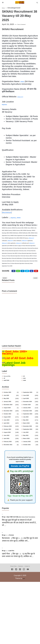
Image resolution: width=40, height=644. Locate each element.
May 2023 (29, 427)
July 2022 (29, 440)
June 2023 (10, 427)
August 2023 (10, 424)
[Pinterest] (38, 272)
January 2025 (10, 409)
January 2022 (29, 449)
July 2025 (10, 403)
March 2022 (29, 446)
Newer (7, 281)
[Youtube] (28, 610)
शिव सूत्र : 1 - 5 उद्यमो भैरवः (13, 591)
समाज (27, 384)
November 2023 (29, 418)
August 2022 (10, 440)
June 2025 (29, 403)
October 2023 (11, 421)
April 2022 (10, 446)
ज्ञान (26, 381)
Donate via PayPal (20, 473)
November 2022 (30, 433)
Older (33, 281)
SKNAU (24, 81)
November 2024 (10, 412)
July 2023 (29, 424)
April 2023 (10, 430)
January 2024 (29, 415)
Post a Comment (25, 24)
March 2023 (30, 430)
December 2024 (29, 409)
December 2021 (11, 452)
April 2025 (29, 406)
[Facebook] (14, 272)
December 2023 (10, 418)
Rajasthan (7, 104)
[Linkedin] (33, 272)
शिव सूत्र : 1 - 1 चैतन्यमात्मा (13, 565)
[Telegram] (23, 272)
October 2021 (30, 452)
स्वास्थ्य (27, 387)
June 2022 (10, 443)
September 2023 (29, 421)
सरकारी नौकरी (10, 387)
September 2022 (30, 436)
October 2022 (10, 436)
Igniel (24, 619)
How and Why (11, 381)
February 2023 (10, 433)
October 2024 (30, 412)
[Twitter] (18, 272)
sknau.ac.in (23, 97)
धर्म (6, 384)
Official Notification (11, 212)
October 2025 (11, 400)
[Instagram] (24, 610)
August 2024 (11, 415)
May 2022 (29, 443)
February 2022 (10, 449)
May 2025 (10, 406)
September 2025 (30, 400)
